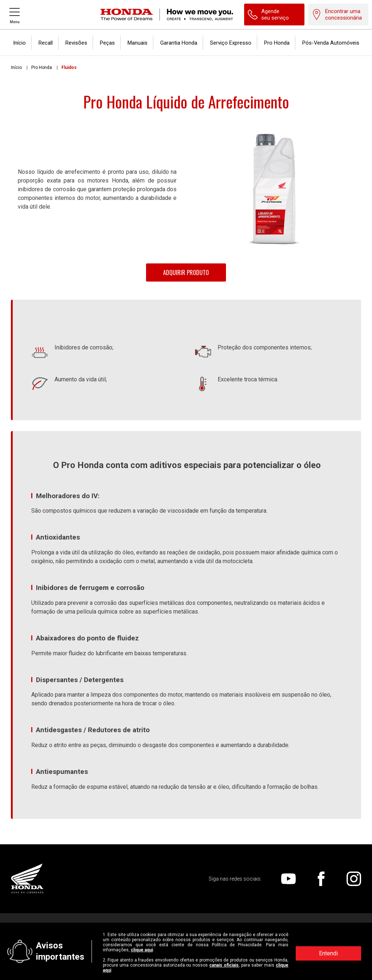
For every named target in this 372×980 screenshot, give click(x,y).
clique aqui (142, 950)
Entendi (328, 953)
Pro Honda (42, 67)
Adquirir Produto (186, 272)
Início (16, 67)
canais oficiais (224, 965)
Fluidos (69, 67)
